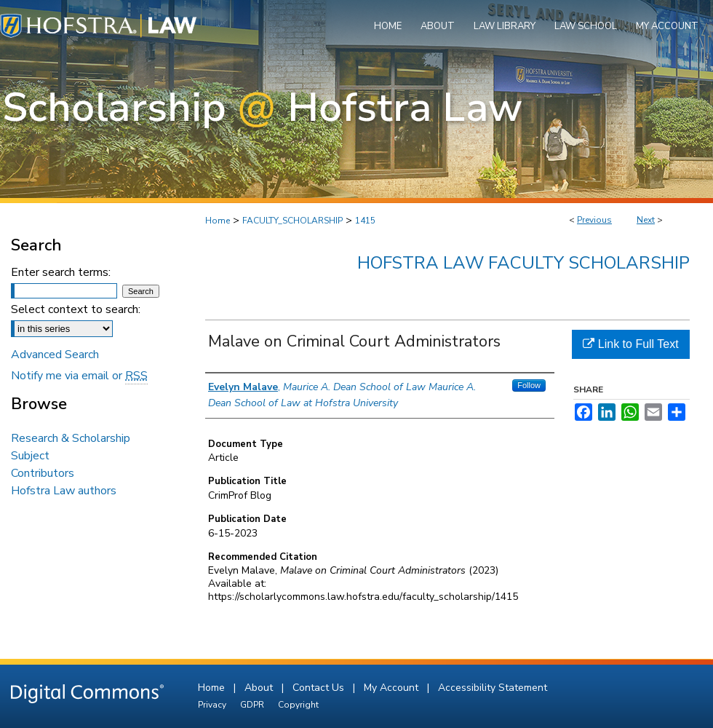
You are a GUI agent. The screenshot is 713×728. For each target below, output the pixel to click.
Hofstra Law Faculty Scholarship (523, 263)
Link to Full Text (630, 344)
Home (218, 221)
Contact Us (320, 688)
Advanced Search (55, 355)
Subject (30, 456)
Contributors (43, 473)
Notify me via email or (79, 376)
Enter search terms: (61, 272)
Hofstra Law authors (64, 491)
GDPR (253, 705)
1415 (365, 221)
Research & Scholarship (71, 438)
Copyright (298, 705)
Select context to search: (76, 309)
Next (646, 220)
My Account (393, 688)
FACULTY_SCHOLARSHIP (292, 221)
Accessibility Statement (493, 688)
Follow (529, 385)
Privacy (213, 705)
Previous (594, 220)
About (260, 688)
